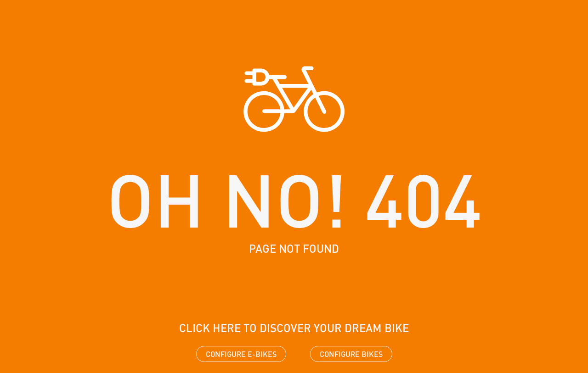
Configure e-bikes (241, 354)
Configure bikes (351, 354)
